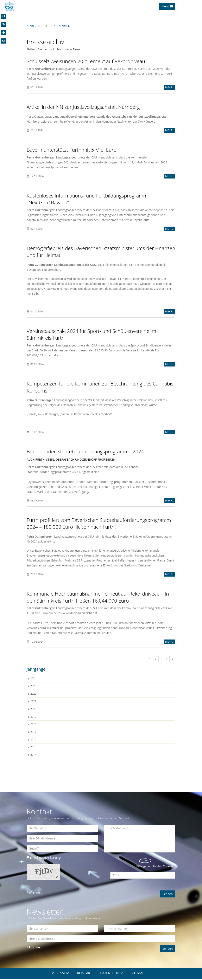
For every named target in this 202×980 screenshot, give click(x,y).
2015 (33, 748)
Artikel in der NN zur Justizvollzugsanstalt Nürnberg (83, 107)
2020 (33, 710)
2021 (33, 702)
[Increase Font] (4, 33)
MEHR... (170, 88)
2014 (33, 756)
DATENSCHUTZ (112, 974)
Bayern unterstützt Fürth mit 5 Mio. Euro (72, 150)
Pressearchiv (62, 26)
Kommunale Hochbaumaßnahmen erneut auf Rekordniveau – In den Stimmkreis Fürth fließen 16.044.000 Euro (98, 598)
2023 (33, 687)
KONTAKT (84, 974)
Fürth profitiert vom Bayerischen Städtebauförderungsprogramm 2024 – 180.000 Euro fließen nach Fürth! (99, 524)
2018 (33, 725)
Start (31, 26)
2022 (33, 695)
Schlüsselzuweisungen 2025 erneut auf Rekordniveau (86, 61)
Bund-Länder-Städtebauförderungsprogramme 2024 (85, 452)
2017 (33, 733)
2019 (33, 718)
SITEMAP (138, 974)
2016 (33, 741)
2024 (33, 679)
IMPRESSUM (60, 974)
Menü (167, 6)
